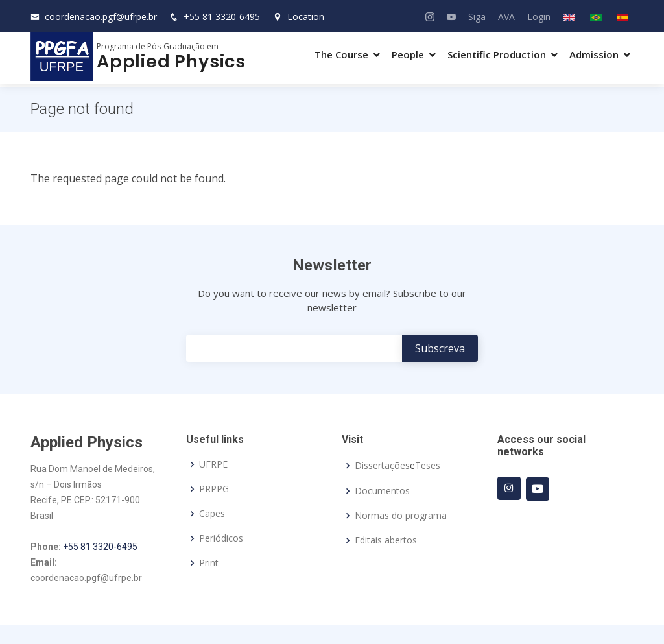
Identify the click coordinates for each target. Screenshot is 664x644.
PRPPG (214, 489)
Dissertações (382, 466)
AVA (506, 17)
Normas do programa (401, 516)
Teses (428, 466)
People (408, 54)
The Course (341, 54)
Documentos (382, 491)
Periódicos (221, 538)
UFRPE (213, 464)
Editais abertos (386, 540)
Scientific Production (497, 54)
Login (539, 17)
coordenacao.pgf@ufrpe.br (101, 17)
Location (299, 17)
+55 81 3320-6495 (222, 17)
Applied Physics (171, 61)
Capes (212, 514)
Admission (594, 54)
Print (209, 563)
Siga (477, 17)
